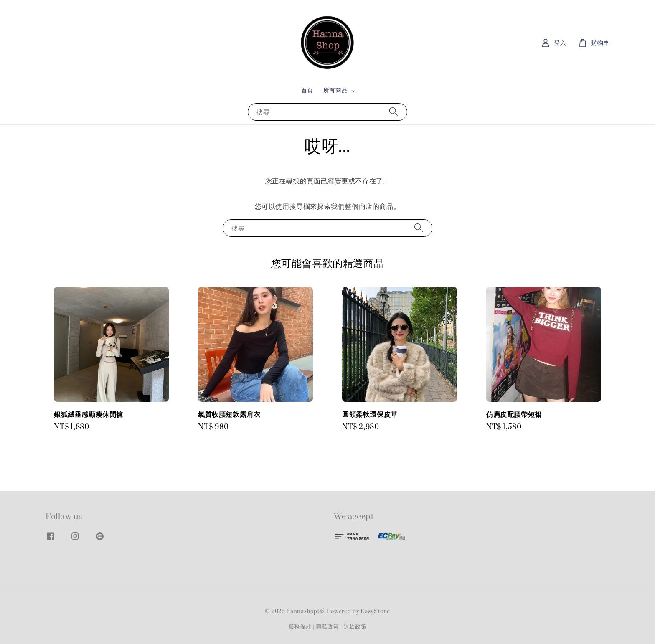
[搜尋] (394, 112)
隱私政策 (328, 627)
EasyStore (375, 611)
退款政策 (355, 627)
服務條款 (300, 627)
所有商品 (335, 91)
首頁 (307, 90)
